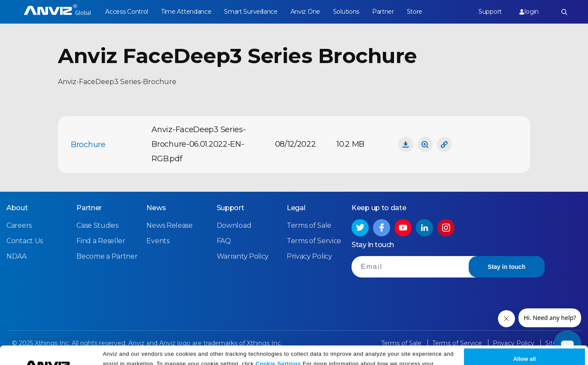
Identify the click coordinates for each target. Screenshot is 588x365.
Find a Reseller (101, 241)
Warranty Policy (243, 256)
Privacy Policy (229, 355)
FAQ (224, 241)
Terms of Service (314, 241)
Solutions (346, 12)
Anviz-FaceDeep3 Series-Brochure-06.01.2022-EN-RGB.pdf (199, 144)
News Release (169, 225)
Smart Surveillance (251, 12)
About (17, 208)
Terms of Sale (309, 225)
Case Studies (97, 225)
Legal (296, 208)
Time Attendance (186, 12)
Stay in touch (506, 267)
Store (415, 12)
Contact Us (25, 241)
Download (234, 225)
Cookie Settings (278, 345)
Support (490, 12)
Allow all (525, 340)
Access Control (127, 12)
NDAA (17, 256)
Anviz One (305, 12)
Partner (383, 12)
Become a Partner (107, 256)
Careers (19, 225)
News (156, 208)
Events (158, 241)
